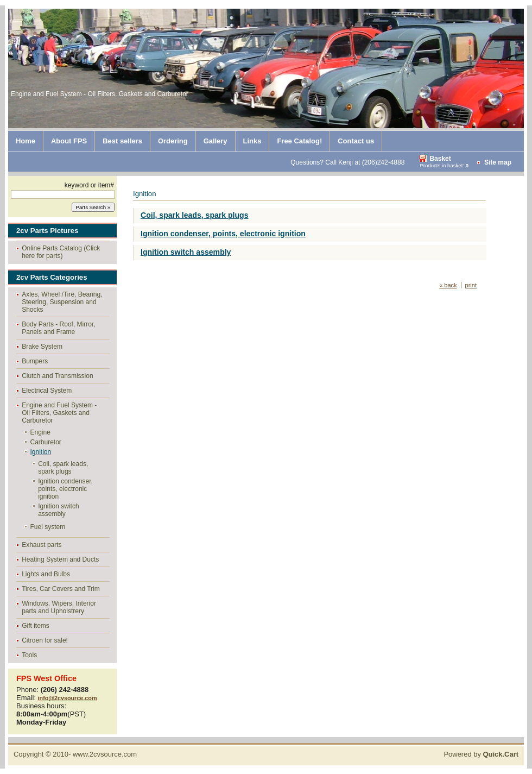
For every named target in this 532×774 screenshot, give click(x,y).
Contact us (356, 141)
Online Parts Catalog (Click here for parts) (61, 252)
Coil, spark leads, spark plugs (63, 468)
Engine (40, 432)
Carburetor (46, 442)
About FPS (69, 141)
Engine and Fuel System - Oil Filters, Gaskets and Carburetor (59, 413)
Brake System (42, 347)
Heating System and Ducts (60, 559)
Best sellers (122, 141)
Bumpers (35, 361)
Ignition (41, 452)
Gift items (36, 626)
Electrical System (47, 391)
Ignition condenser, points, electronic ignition (65, 489)
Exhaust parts (42, 545)
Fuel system (48, 527)
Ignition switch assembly (58, 510)
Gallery (216, 141)
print (471, 285)
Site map (498, 162)
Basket (440, 159)
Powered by (481, 754)
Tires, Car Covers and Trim (61, 589)
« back (448, 285)
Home (26, 141)
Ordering (173, 141)
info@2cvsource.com (68, 698)
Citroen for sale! (45, 640)
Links (252, 141)
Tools (29, 655)
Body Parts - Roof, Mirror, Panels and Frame (58, 328)
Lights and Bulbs (46, 574)
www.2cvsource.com (105, 754)
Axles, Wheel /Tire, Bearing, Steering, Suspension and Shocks (62, 302)
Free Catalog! (299, 141)
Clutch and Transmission (57, 376)
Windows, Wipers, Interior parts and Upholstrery (59, 607)
